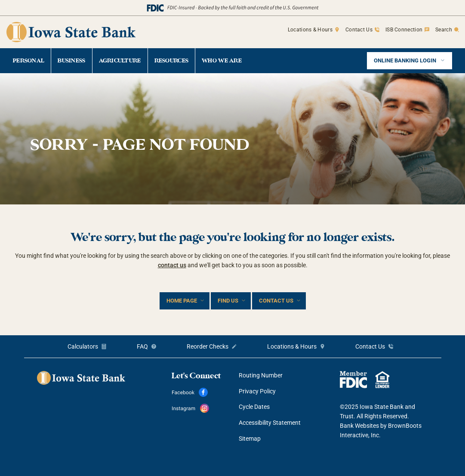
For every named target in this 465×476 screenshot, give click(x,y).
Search (444, 30)
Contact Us (359, 30)
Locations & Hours (310, 30)
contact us (172, 265)
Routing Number (261, 375)
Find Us (228, 301)
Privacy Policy (257, 391)
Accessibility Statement (270, 423)
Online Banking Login (406, 60)
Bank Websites (359, 426)
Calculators (83, 346)
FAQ (142, 346)
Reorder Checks (208, 346)
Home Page (182, 301)
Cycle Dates (254, 407)
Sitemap (250, 439)
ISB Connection (404, 30)
